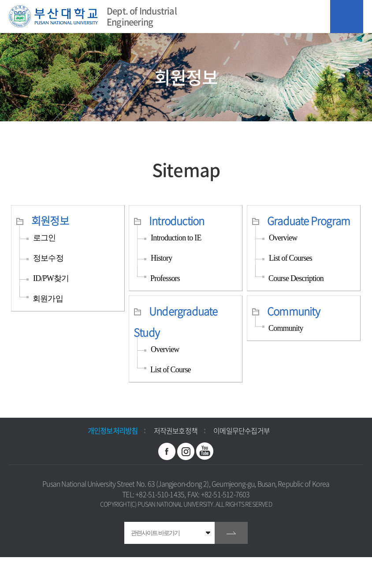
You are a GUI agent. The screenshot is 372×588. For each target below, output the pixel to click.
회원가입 (48, 299)
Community (294, 311)
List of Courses (290, 258)
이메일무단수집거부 (242, 431)
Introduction (177, 221)
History (161, 258)
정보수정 (48, 258)
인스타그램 (186, 451)
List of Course (171, 370)
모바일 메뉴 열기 (347, 17)
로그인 (45, 238)
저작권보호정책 (176, 431)
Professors (165, 278)
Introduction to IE (176, 238)
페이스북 (167, 451)
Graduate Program (309, 221)
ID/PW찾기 (51, 278)
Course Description (296, 278)
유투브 (205, 451)
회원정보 (50, 221)
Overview (283, 238)
